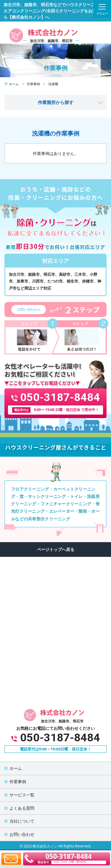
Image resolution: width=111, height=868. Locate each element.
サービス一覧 (22, 795)
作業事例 (18, 782)
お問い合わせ (22, 834)
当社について (22, 821)
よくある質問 (22, 808)
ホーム (16, 768)
